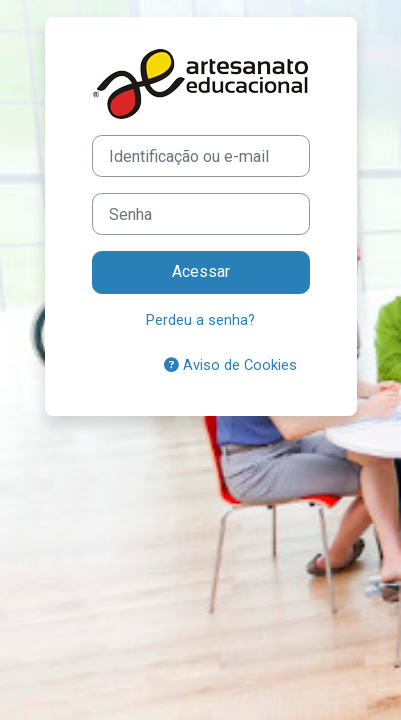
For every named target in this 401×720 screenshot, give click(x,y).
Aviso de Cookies (230, 365)
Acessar (201, 271)
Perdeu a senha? (200, 320)
